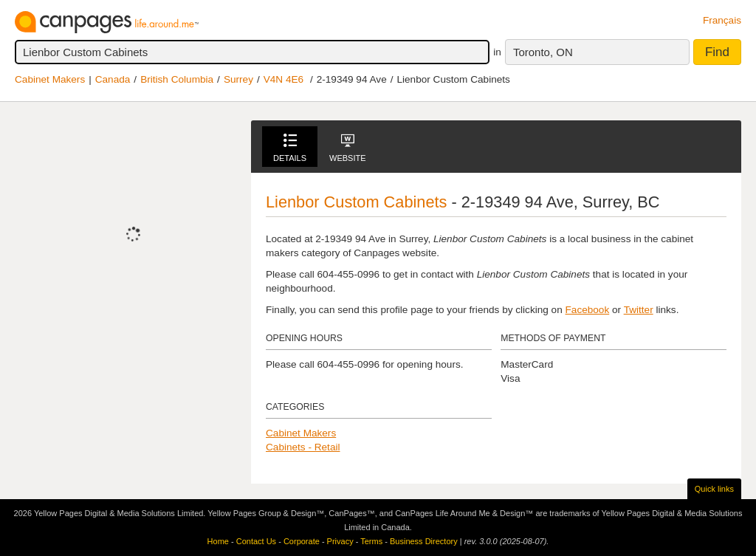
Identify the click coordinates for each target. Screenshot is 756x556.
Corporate (302, 541)
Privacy (340, 541)
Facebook (588, 310)
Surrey (238, 79)
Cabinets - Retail (303, 447)
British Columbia (177, 79)
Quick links (714, 489)
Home (218, 541)
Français (722, 20)
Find (717, 52)
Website (348, 148)
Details (290, 148)
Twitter (639, 310)
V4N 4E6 (283, 79)
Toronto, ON (543, 52)
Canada (113, 79)
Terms (371, 541)
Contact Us (256, 541)
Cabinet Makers (50, 79)
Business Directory (424, 541)
